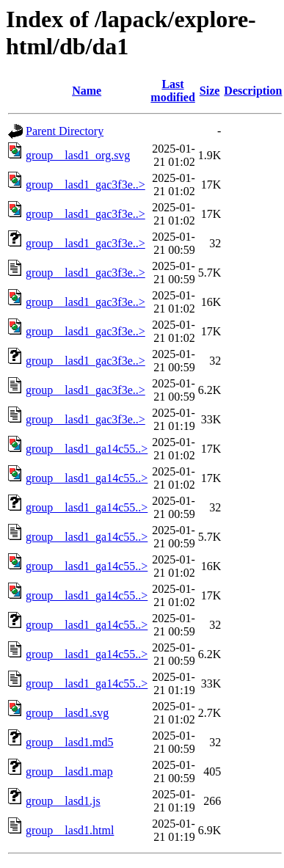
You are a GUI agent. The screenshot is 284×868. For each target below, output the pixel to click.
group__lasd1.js (63, 801)
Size (210, 91)
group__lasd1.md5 (70, 742)
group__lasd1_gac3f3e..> (85, 185)
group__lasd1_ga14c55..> (87, 449)
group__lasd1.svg (67, 713)
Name (87, 91)
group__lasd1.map (69, 772)
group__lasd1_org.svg (78, 155)
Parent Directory (65, 131)
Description (253, 91)
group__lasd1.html (70, 830)
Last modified (172, 91)
